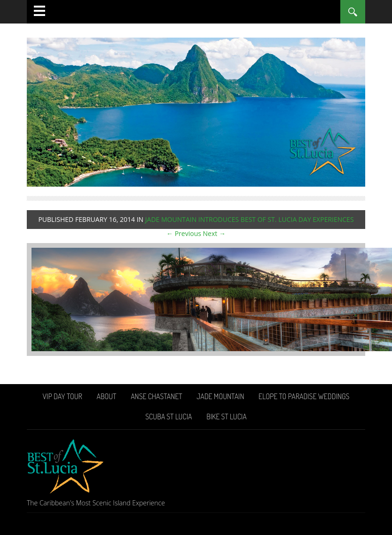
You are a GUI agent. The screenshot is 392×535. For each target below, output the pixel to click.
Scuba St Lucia (169, 417)
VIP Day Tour (63, 396)
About (106, 396)
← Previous (184, 233)
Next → (214, 233)
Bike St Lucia (227, 417)
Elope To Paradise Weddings (304, 396)
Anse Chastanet (157, 396)
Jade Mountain (220, 396)
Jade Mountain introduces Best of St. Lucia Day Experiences (250, 219)
